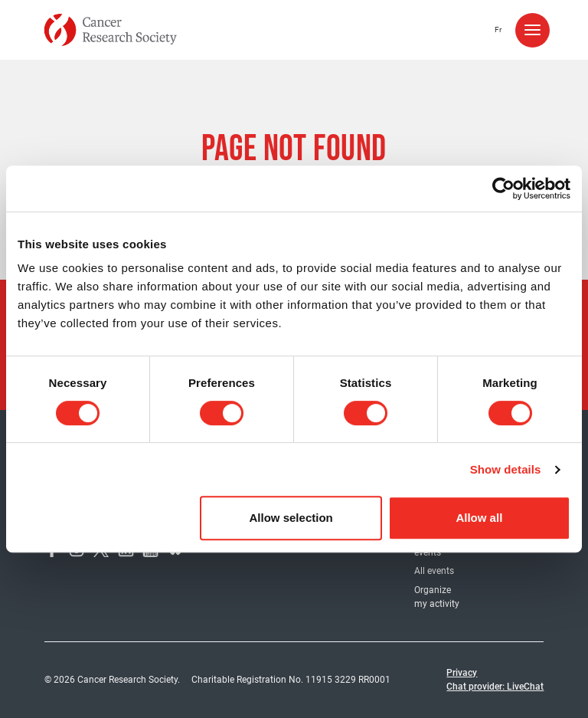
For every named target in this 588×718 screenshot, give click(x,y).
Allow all (479, 518)
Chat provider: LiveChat (495, 687)
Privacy (462, 673)
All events (434, 571)
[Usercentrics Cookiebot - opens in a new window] (503, 189)
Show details (506, 469)
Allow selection (291, 518)
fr (498, 30)
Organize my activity (437, 597)
